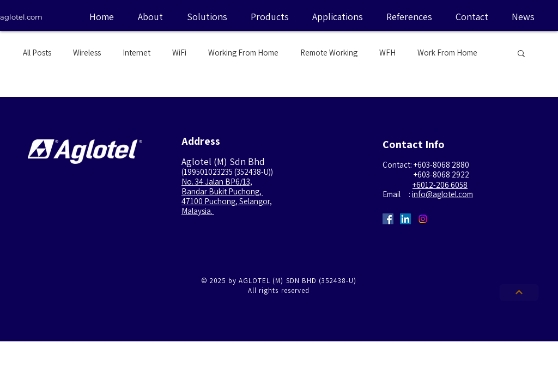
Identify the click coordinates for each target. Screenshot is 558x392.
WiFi (179, 53)
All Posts (37, 53)
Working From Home (243, 53)
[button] (521, 54)
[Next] (519, 293)
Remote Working (329, 53)
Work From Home (447, 53)
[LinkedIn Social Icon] (405, 219)
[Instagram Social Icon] (423, 219)
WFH (387, 53)
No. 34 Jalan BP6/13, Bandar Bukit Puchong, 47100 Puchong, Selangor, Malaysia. (227, 196)
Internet (137, 53)
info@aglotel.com (442, 194)
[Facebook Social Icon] (388, 219)
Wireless (87, 53)
